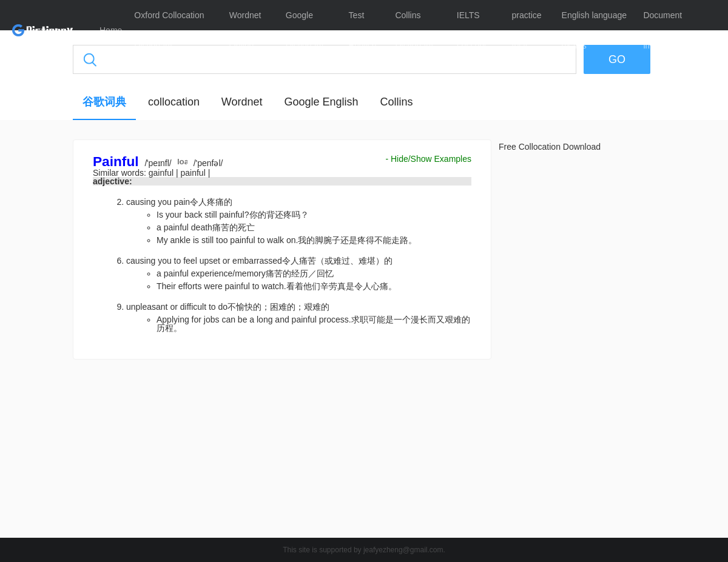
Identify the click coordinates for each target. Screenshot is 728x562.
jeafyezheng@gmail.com (403, 550)
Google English (321, 102)
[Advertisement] (282, 452)
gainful (162, 173)
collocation (174, 102)
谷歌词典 (104, 102)
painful (194, 173)
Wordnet (242, 102)
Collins (396, 102)
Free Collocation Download (550, 147)
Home (111, 30)
